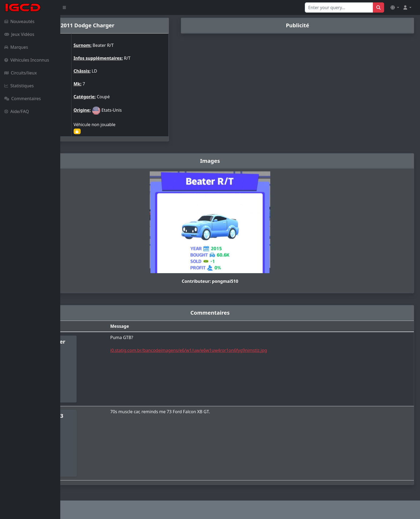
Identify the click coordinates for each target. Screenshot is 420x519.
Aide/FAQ (17, 111)
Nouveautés (19, 21)
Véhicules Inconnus (27, 60)
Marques (16, 47)
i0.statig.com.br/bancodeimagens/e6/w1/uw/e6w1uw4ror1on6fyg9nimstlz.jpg (234, 350)
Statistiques (19, 86)
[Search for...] (339, 7)
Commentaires (22, 99)
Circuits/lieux (20, 73)
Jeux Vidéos (19, 34)
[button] (395, 7)
